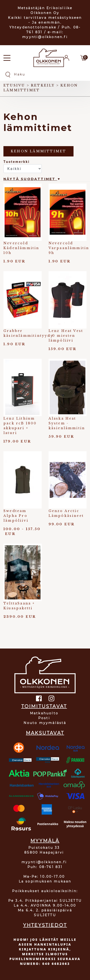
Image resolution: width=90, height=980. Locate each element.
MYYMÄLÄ (45, 841)
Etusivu (14, 85)
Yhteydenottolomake (33, 27)
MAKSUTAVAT (45, 733)
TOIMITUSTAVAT (44, 706)
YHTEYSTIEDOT (45, 925)
